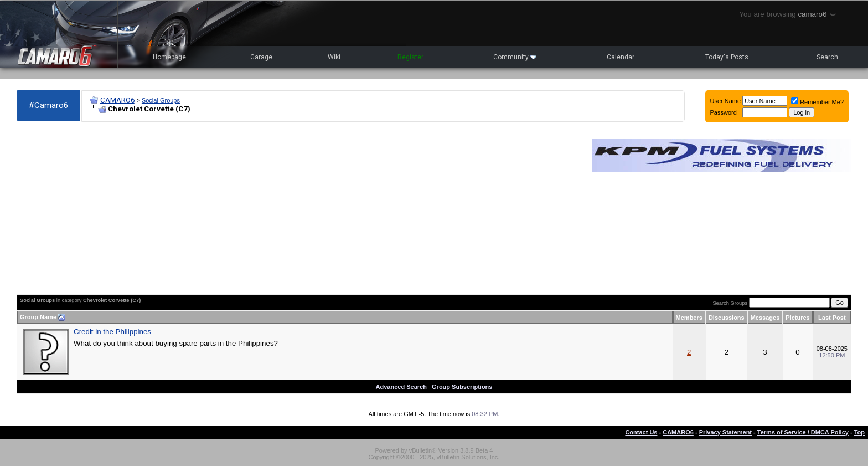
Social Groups (161, 100)
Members (689, 318)
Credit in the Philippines (112, 332)
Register (410, 57)
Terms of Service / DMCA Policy (803, 432)
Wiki (334, 57)
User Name (726, 101)
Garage (261, 57)
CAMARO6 (117, 100)
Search (827, 57)
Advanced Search (401, 387)
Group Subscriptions (462, 387)
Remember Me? (817, 102)
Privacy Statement (725, 432)
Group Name (38, 317)
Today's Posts (727, 57)
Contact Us (641, 432)
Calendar (621, 57)
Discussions (727, 318)
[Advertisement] (299, 208)
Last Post (832, 318)
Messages (765, 318)
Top (859, 432)
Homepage (169, 57)
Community (515, 57)
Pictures (797, 318)
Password (724, 112)
